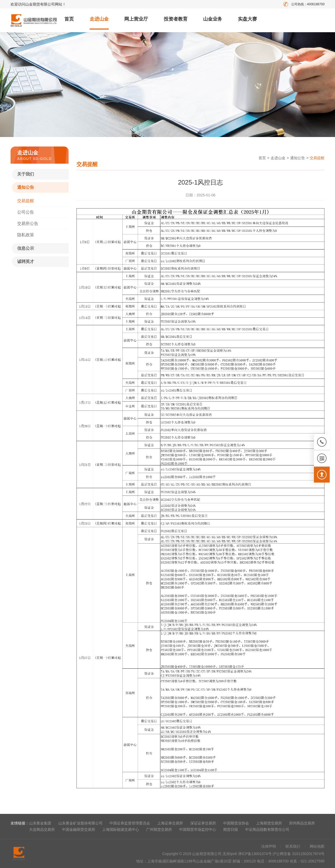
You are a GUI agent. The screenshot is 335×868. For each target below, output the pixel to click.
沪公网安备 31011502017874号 (298, 854)
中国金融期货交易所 (79, 829)
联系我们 (293, 846)
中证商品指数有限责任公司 (267, 829)
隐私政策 (26, 235)
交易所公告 (28, 223)
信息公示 (26, 248)
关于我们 (26, 174)
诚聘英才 (26, 261)
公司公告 (26, 212)
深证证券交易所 (203, 823)
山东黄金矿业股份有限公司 (80, 823)
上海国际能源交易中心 (121, 829)
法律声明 (269, 846)
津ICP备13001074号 (255, 854)
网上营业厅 (136, 19)
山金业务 (213, 19)
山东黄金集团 (40, 823)
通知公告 (26, 187)
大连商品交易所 (42, 829)
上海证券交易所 (170, 823)
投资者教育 (176, 19)
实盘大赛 (247, 19)
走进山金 (99, 19)
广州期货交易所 (159, 829)
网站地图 (317, 846)
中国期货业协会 (236, 823)
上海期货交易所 (269, 823)
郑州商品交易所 (302, 823)
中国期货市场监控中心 (198, 829)
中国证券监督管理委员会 (130, 823)
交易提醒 (26, 201)
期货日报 (231, 829)
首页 (69, 19)
